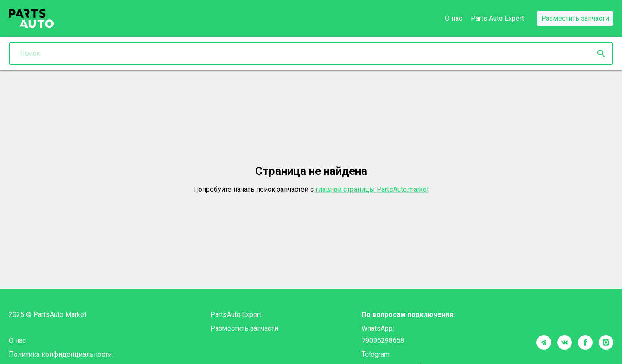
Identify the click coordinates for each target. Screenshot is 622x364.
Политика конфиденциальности (60, 354)
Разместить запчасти (244, 328)
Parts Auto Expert (497, 18)
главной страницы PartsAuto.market (372, 189)
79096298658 (383, 340)
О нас (454, 18)
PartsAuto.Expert (236, 315)
